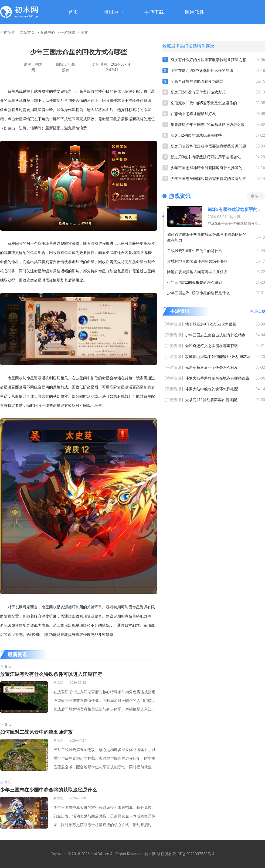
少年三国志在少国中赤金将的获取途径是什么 (49, 790)
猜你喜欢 (206, 46)
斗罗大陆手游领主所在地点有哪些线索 (217, 378)
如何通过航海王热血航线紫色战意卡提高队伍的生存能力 (207, 237)
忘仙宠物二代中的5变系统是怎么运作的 (204, 103)
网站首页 (27, 32)
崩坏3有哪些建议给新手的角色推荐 (236, 210)
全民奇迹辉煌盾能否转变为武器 (197, 81)
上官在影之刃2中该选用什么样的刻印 (202, 71)
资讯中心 (114, 12)
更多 (254, 196)
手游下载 (154, 12)
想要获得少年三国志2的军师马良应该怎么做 (208, 125)
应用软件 (195, 12)
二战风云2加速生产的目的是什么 (195, 251)
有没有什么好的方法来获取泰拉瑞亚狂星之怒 (208, 60)
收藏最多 (171, 46)
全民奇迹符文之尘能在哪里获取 (212, 346)
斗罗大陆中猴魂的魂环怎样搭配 (212, 389)
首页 (73, 12)
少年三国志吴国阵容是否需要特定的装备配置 (208, 179)
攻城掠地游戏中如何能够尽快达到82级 (218, 357)
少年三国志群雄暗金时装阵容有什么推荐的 (206, 168)
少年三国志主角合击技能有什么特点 (215, 335)
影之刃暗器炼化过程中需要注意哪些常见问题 (208, 146)
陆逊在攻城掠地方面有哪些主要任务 (197, 272)
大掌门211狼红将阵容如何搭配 (211, 400)
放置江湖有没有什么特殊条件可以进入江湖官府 (51, 674)
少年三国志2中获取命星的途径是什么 (198, 293)
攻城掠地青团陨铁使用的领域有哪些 (197, 261)
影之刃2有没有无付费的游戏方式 (198, 92)
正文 (84, 32)
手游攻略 (68, 32)
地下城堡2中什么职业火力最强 (211, 324)
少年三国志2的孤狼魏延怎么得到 (195, 282)
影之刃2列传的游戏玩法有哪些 (196, 135)
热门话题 (188, 46)
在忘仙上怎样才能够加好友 (193, 114)
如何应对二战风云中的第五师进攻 (36, 732)
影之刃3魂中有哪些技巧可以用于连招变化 (206, 157)
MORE (256, 311)
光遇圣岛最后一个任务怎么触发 (212, 367)
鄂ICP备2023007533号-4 (193, 854)
